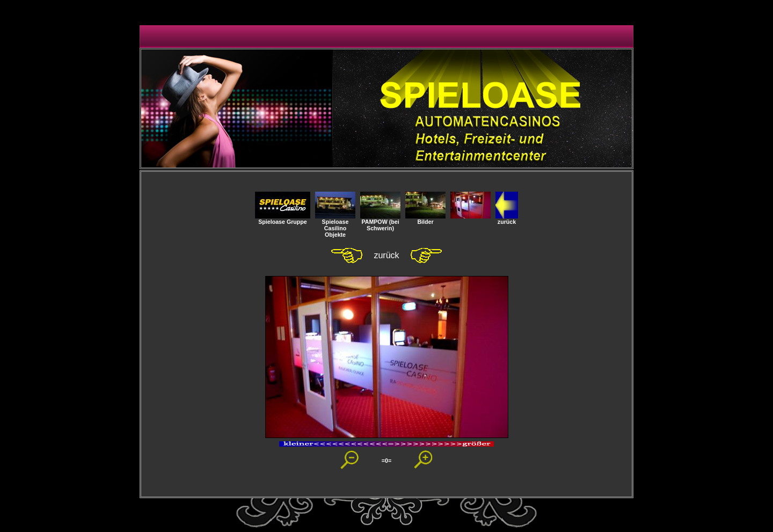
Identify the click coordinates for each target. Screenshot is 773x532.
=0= (386, 461)
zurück (507, 219)
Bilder (425, 219)
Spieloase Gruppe (283, 219)
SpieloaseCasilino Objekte (335, 225)
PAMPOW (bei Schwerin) (380, 222)
